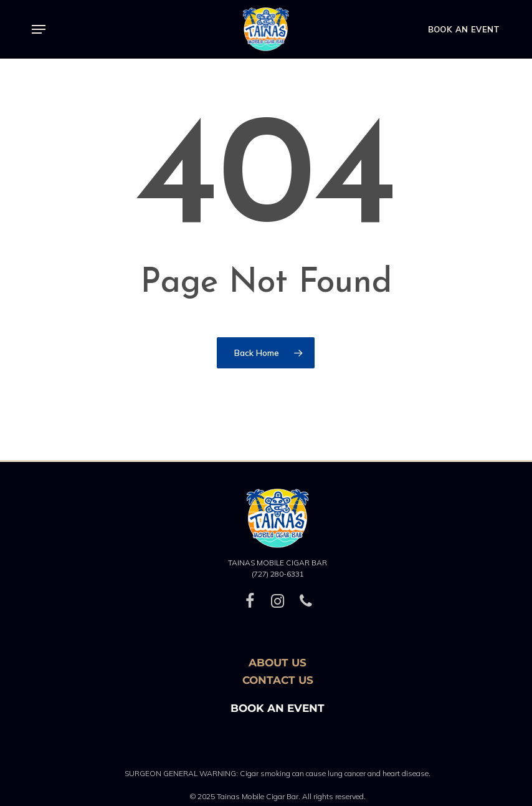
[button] (39, 29)
